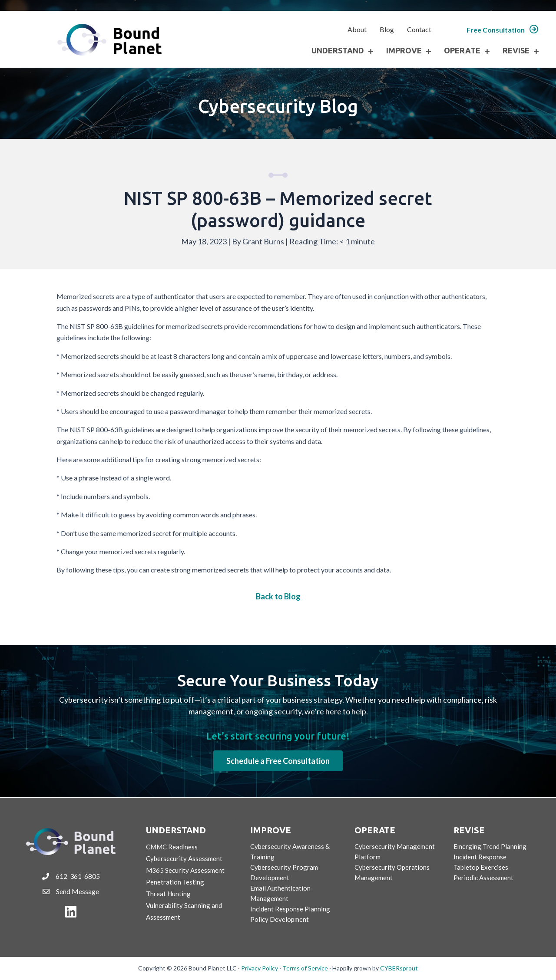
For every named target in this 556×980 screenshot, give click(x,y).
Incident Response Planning (290, 909)
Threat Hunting (168, 894)
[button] (503, 30)
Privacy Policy (260, 968)
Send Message (78, 891)
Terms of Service (305, 968)
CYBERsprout (399, 968)
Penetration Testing (175, 882)
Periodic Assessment (483, 878)
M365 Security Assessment (185, 870)
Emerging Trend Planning (490, 846)
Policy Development (280, 919)
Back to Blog (278, 596)
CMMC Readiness (172, 847)
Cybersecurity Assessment (184, 858)
